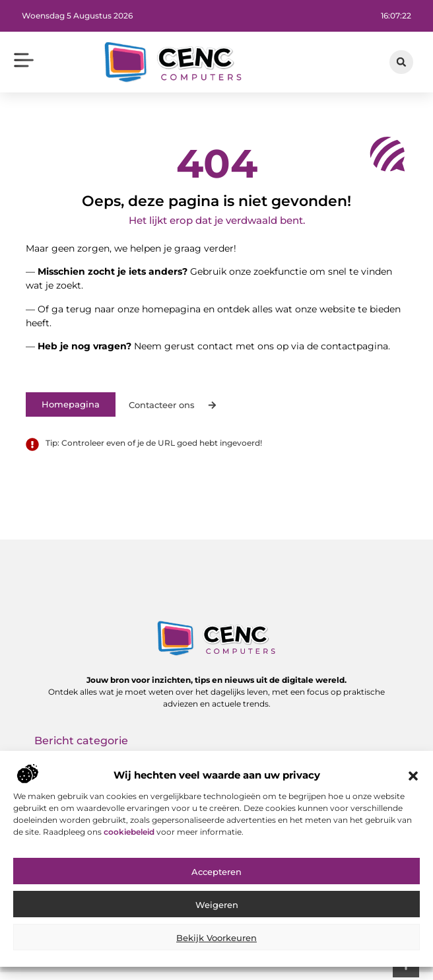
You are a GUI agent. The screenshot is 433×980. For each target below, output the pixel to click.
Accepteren (216, 882)
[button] (413, 786)
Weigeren (217, 915)
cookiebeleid (130, 842)
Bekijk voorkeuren (216, 948)
